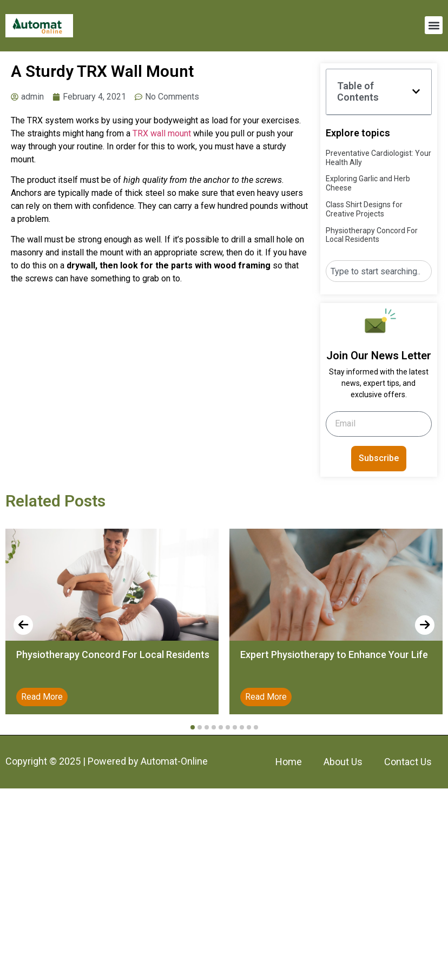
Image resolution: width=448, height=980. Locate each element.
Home (289, 762)
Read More (42, 697)
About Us (343, 762)
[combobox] (379, 271)
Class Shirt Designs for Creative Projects (364, 209)
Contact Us (408, 762)
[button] (434, 25)
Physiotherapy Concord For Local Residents (372, 235)
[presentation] (23, 625)
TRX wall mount (162, 133)
